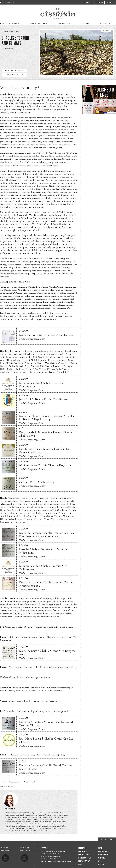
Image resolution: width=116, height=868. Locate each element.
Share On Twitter (14, 75)
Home (4, 782)
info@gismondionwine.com (56, 861)
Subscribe (111, 2)
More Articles (15, 782)
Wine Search (30, 782)
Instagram (98, 2)
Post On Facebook (14, 70)
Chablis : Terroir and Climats (15, 41)
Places (106, 31)
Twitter (85, 2)
